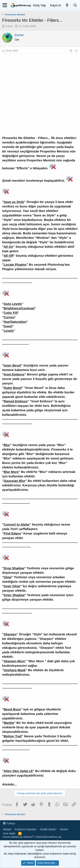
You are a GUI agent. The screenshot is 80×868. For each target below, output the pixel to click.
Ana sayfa (9, 833)
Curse (9, 26)
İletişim (7, 829)
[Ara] (75, 5)
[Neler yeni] (67, 5)
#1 (76, 51)
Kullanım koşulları (26, 829)
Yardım (64, 829)
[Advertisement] (40, 96)
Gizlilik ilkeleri (48, 829)
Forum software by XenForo (32, 837)
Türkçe (9, 823)
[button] (5, 5)
